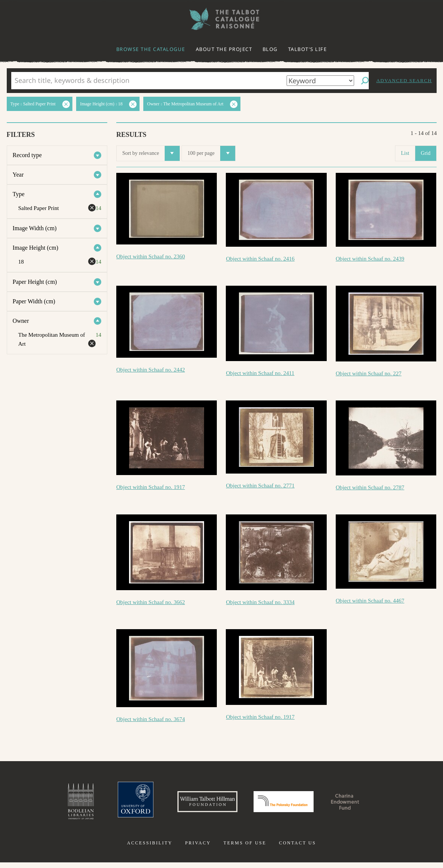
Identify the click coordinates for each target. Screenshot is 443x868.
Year (18, 175)
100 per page (211, 153)
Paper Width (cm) (34, 301)
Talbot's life (308, 49)
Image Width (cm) (35, 228)
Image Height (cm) (36, 248)
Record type (27, 155)
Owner (21, 321)
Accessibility (150, 849)
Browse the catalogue (151, 49)
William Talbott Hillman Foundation (197, 804)
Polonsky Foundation (288, 804)
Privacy (198, 849)
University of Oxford (115, 804)
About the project (224, 49)
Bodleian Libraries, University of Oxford (56, 804)
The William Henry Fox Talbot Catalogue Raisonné (222, 19)
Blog (270, 49)
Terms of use (245, 849)
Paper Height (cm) (35, 282)
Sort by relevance (151, 153)
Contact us (298, 849)
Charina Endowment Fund (365, 804)
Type (19, 194)
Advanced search (404, 80)
